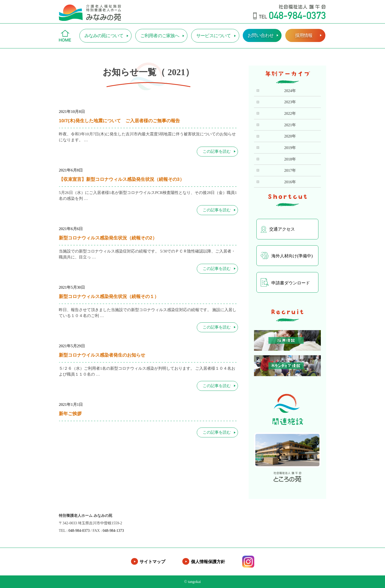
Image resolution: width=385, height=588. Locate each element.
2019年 (290, 148)
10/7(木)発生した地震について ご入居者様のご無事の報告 (119, 121)
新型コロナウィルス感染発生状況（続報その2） (108, 238)
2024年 (290, 91)
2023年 (290, 102)
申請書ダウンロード (285, 282)
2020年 (290, 136)
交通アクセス (278, 229)
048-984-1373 (113, 531)
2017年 (290, 170)
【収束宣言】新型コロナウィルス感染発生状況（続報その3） (122, 179)
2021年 (290, 125)
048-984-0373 (79, 531)
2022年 (290, 113)
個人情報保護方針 (208, 562)
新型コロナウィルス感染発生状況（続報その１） (109, 296)
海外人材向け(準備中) (287, 256)
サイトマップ (152, 562)
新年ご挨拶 (70, 414)
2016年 (290, 182)
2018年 (290, 159)
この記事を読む (217, 151)
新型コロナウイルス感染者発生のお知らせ (102, 355)
